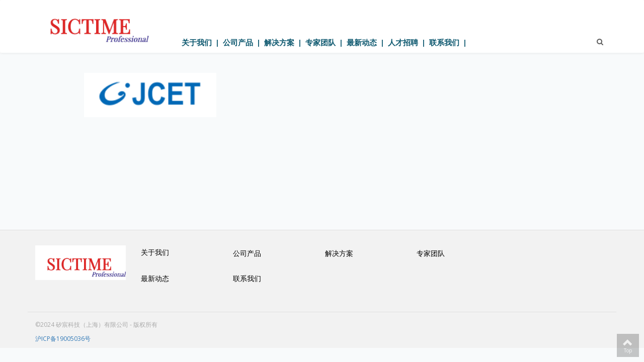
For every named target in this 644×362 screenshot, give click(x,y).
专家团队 (320, 42)
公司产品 (238, 42)
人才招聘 (403, 42)
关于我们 (197, 42)
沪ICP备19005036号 (63, 339)
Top (628, 346)
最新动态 (362, 42)
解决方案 (279, 42)
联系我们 (444, 42)
